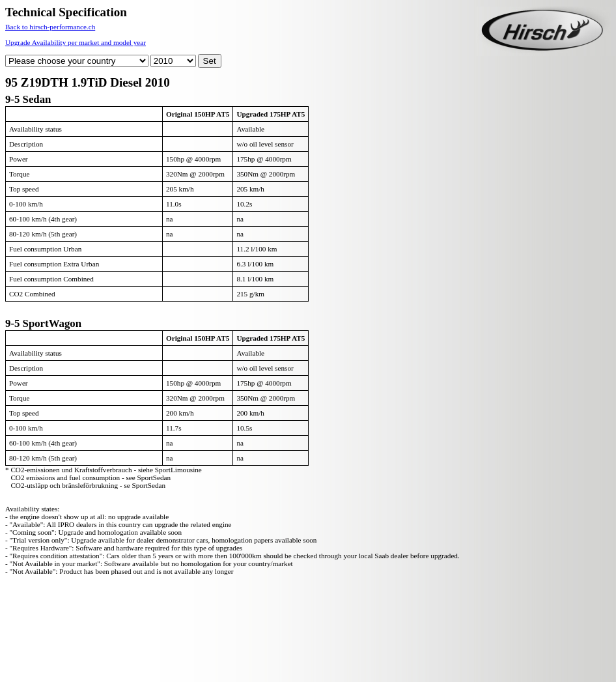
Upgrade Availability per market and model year (76, 42)
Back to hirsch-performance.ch (50, 27)
